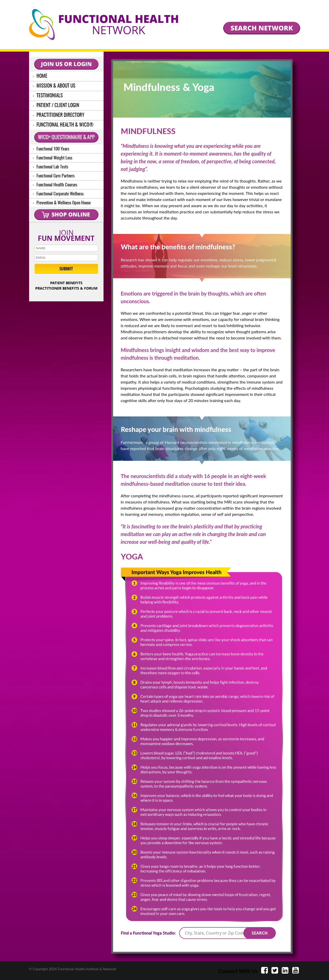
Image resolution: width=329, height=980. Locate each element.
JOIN (66, 234)
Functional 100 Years (51, 149)
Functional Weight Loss (53, 158)
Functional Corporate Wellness (58, 194)
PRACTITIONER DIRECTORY (59, 115)
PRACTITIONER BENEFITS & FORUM (66, 288)
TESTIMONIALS (48, 96)
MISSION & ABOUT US (54, 86)
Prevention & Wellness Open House (62, 203)
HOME (40, 76)
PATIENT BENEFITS (66, 283)
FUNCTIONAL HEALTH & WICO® (63, 125)
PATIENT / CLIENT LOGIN (56, 106)
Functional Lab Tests (51, 167)
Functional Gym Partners (54, 176)
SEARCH (260, 933)
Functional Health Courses (55, 185)
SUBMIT (66, 269)
